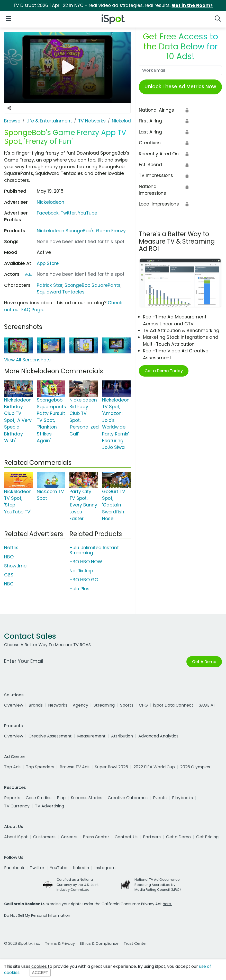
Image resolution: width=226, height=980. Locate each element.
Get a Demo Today (164, 371)
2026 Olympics (195, 767)
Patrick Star (50, 285)
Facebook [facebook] (14, 868)
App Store (48, 263)
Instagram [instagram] (105, 868)
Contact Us (126, 837)
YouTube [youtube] (59, 868)
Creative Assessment (50, 736)
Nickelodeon (51, 202)
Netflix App (81, 571)
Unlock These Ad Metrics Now (180, 87)
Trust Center (135, 943)
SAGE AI (207, 705)
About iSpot (16, 837)
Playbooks (182, 798)
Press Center (96, 837)
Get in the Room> (192, 5)
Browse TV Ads (75, 767)
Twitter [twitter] (37, 868)
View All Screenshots (27, 360)
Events (160, 798)
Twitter (68, 213)
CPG (143, 705)
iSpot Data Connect (173, 705)
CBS (9, 575)
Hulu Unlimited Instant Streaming (94, 550)
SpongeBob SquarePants (93, 285)
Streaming (104, 705)
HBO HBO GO (84, 580)
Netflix (11, 548)
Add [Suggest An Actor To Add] (29, 274)
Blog (61, 798)
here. (167, 904)
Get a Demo (178, 837)
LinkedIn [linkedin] (81, 868)
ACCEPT (40, 973)
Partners (152, 837)
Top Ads (12, 767)
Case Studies (39, 798)
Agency (80, 705)
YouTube (88, 213)
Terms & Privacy (60, 943)
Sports (127, 705)
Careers (69, 837)
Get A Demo (204, 662)
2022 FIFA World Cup (154, 767)
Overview (14, 705)
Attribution (122, 736)
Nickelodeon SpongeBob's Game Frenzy (81, 231)
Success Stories (87, 798)
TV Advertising (49, 806)
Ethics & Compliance (99, 943)
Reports (12, 798)
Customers (44, 837)
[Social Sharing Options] (9, 108)
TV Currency (17, 806)
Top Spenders (40, 767)
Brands (36, 705)
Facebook (48, 213)
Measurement (91, 736)
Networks (58, 705)
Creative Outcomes (128, 798)
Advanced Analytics (158, 736)
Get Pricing (207, 837)
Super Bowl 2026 (111, 767)
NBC (9, 584)
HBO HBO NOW (86, 562)
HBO (9, 557)
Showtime (15, 566)
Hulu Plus (79, 589)
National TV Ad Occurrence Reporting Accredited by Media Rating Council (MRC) (158, 884)
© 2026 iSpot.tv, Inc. (22, 943)
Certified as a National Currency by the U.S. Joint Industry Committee (78, 884)
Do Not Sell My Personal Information (37, 915)
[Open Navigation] (8, 18)
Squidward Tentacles (61, 292)
